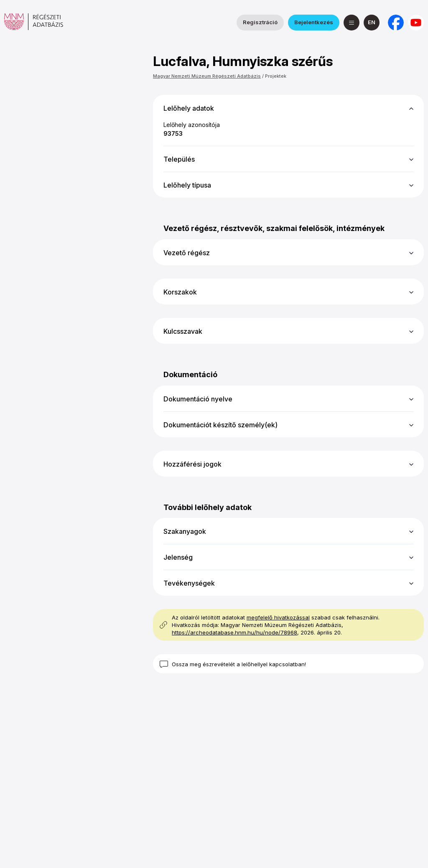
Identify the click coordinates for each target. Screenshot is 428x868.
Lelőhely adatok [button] (189, 108)
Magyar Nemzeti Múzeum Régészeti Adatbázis (207, 76)
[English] (372, 23)
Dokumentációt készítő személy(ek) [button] (220, 425)
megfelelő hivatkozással (278, 617)
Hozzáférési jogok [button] (192, 464)
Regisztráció (260, 22)
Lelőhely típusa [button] (187, 185)
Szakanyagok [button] (185, 531)
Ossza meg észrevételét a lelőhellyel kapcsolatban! (239, 664)
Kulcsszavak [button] (183, 331)
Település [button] (179, 159)
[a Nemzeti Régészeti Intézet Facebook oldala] (396, 23)
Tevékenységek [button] (189, 583)
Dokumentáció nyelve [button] (198, 399)
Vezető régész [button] (187, 253)
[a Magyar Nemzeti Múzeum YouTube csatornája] (416, 23)
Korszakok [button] (180, 292)
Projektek (276, 76)
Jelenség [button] (178, 557)
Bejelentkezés (314, 22)
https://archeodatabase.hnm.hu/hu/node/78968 (234, 632)
